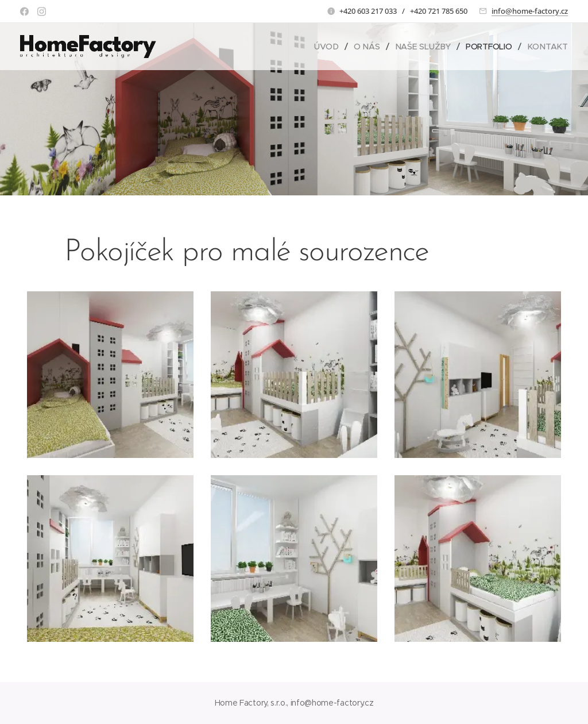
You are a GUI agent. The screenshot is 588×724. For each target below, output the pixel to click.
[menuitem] (329, 47)
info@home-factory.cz (530, 11)
